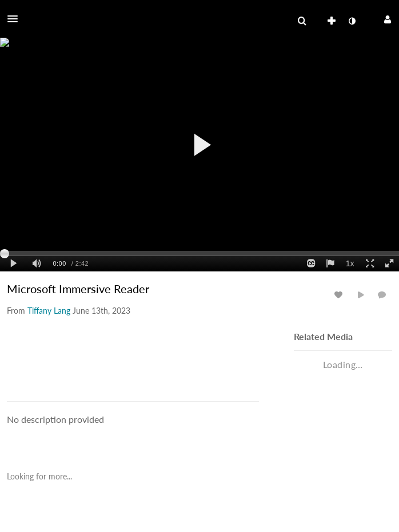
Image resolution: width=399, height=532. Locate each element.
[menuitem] (302, 21)
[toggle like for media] (340, 295)
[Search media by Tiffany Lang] (49, 311)
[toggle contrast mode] (352, 21)
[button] (16, 19)
